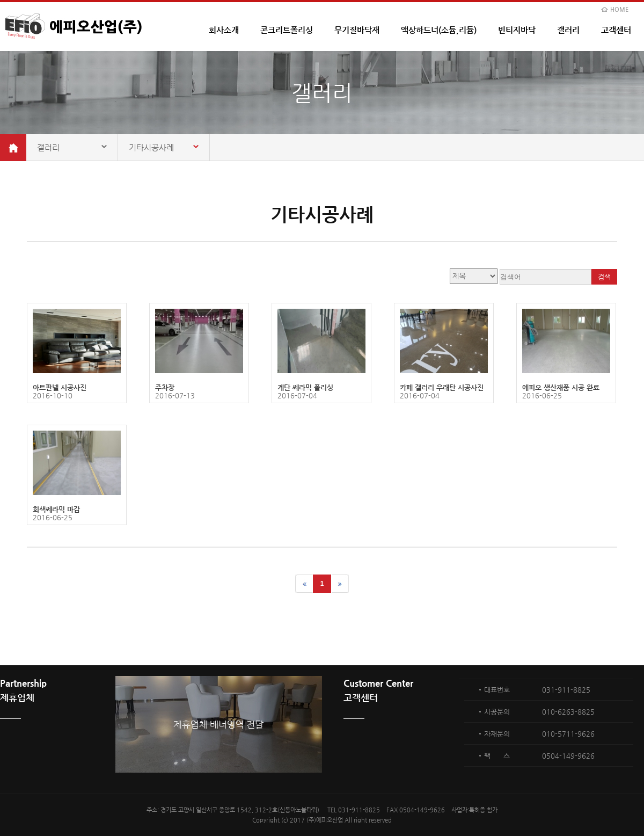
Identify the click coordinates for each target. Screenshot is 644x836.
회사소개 (224, 30)
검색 (604, 277)
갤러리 (568, 30)
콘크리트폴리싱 (287, 30)
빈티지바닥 (517, 30)
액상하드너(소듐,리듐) (439, 30)
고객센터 (616, 30)
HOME (619, 9)
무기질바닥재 (357, 30)
